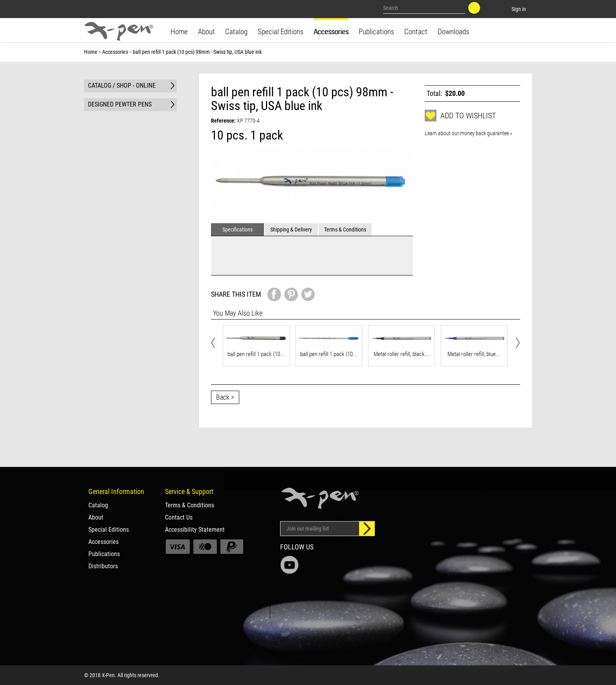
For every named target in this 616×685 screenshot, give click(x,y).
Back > (225, 397)
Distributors (103, 566)
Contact (416, 32)
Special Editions (280, 32)
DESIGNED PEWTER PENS (120, 104)
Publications (376, 32)
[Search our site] (424, 8)
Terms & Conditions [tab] (345, 230)
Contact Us (179, 518)
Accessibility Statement (195, 530)
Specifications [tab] (237, 230)
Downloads (453, 32)
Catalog (236, 32)
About (206, 32)
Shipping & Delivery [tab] (291, 230)
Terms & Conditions (190, 505)
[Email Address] (320, 529)
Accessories (331, 32)
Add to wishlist (460, 116)
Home (179, 32)
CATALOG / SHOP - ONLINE (122, 85)
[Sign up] (367, 529)
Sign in (519, 9)
